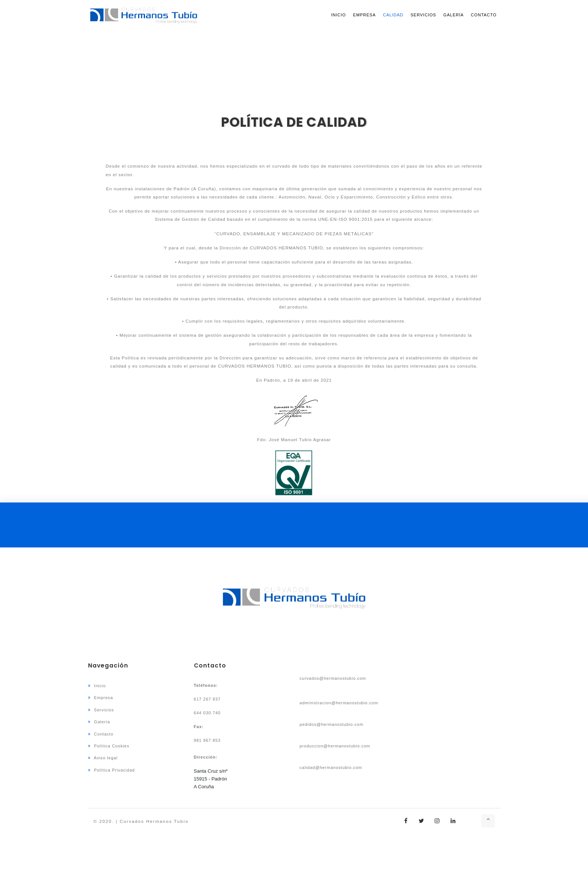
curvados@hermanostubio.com (333, 678)
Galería (454, 15)
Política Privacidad (111, 770)
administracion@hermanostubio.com (339, 703)
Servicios (423, 15)
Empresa (365, 15)
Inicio (338, 15)
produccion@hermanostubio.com (335, 746)
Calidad (393, 15)
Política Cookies (109, 746)
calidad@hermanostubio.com (331, 767)
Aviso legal (103, 758)
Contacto (484, 15)
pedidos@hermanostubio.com (332, 724)
